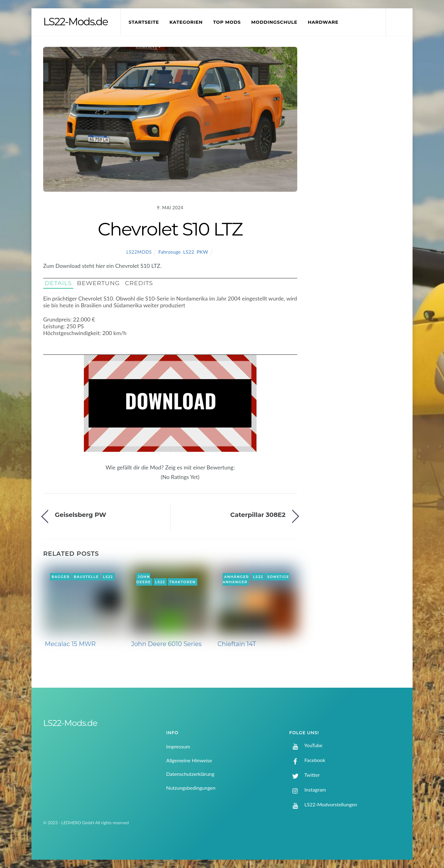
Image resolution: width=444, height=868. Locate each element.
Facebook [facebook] (307, 760)
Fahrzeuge (170, 252)
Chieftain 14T (237, 644)
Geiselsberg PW (81, 515)
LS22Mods (139, 252)
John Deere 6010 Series (166, 644)
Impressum (178, 746)
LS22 (189, 252)
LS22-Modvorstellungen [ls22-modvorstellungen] (323, 804)
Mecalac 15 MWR (70, 644)
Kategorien (186, 22)
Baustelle (86, 577)
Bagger (61, 577)
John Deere (144, 579)
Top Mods (227, 22)
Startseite (144, 22)
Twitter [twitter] (304, 775)
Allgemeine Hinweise (189, 760)
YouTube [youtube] (306, 745)
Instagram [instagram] (308, 790)
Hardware (323, 22)
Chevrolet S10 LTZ (170, 229)
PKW (202, 252)
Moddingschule (274, 22)
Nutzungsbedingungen (191, 788)
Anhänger (236, 577)
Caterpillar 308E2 (258, 515)
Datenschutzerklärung (190, 774)
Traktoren (183, 582)
